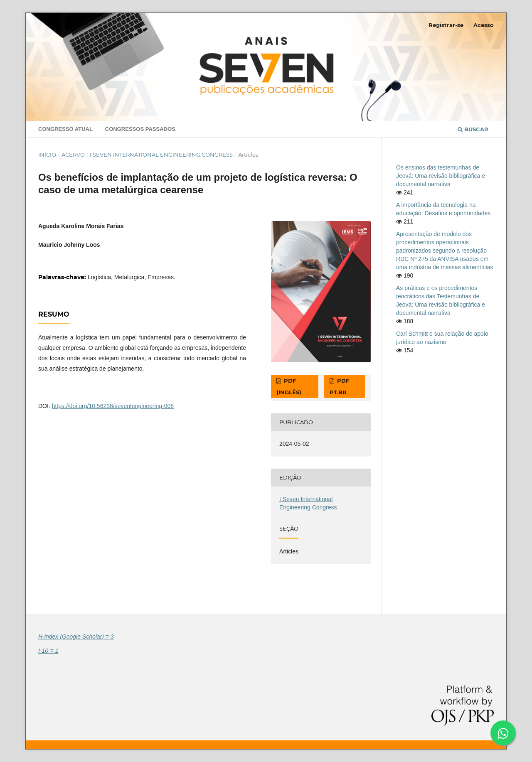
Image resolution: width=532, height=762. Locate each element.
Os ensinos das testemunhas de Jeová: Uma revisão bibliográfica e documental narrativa (441, 176)
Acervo (73, 155)
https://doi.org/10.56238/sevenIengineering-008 (113, 406)
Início (47, 155)
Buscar (473, 129)
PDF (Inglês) (289, 386)
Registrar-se (446, 25)
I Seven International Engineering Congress (161, 155)
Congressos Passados (140, 129)
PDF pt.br (339, 386)
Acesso (484, 25)
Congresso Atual (65, 129)
